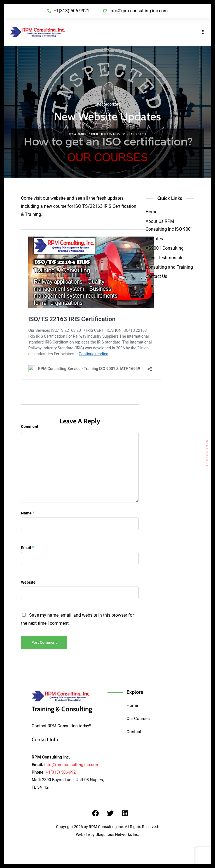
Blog (150, 286)
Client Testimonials (164, 258)
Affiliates (154, 239)
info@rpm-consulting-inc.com (72, 765)
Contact (134, 732)
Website (28, 582)
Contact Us (156, 276)
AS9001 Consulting (165, 248)
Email (26, 548)
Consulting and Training (169, 267)
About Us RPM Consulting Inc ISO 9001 (169, 225)
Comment (30, 426)
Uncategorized (108, 104)
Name (26, 513)
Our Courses (138, 719)
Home (151, 212)
